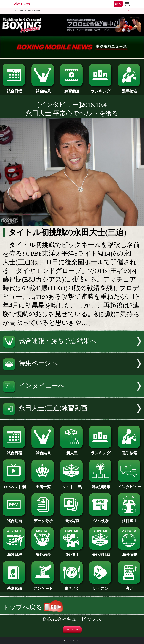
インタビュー (130, 485)
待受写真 (72, 519)
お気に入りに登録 (72, 630)
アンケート (43, 587)
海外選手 (72, 553)
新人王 (72, 451)
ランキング (101, 89)
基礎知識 (14, 587)
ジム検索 (101, 519)
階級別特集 (101, 485)
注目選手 (130, 519)
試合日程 (14, 89)
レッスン (101, 587)
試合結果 (43, 89)
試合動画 (14, 519)
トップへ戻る (33, 607)
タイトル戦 (72, 485)
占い (130, 587)
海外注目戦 (101, 553)
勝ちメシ (72, 587)
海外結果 (43, 553)
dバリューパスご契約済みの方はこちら (30, 11)
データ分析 (43, 519)
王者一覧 (43, 485)
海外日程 (14, 553)
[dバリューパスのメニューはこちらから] (127, 4)
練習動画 (72, 89)
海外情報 (130, 553)
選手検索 (130, 89)
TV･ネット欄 (14, 485)
